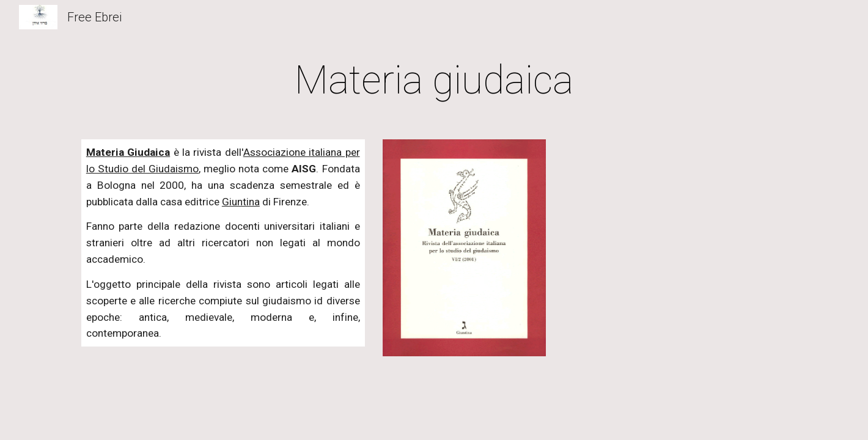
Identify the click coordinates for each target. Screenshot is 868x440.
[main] (434, 81)
